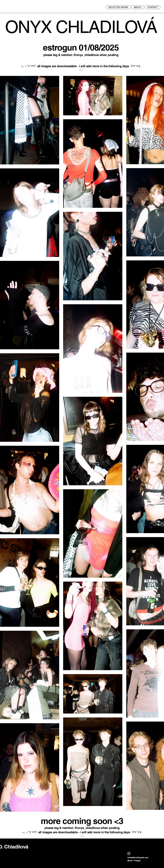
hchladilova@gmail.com (138, 857)
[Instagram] (129, 853)
